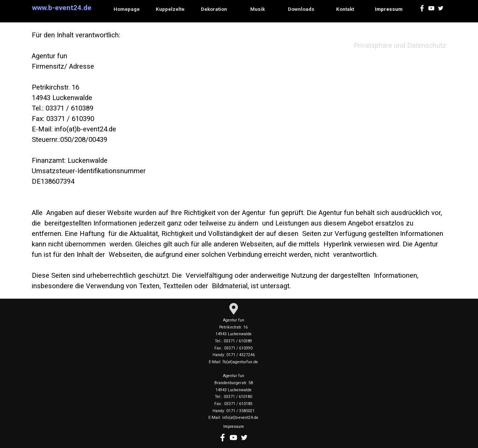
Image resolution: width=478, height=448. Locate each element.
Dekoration (214, 9)
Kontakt (345, 9)
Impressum (389, 9)
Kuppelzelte (170, 9)
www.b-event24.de (62, 8)
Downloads (301, 9)
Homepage (127, 9)
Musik (257, 9)
